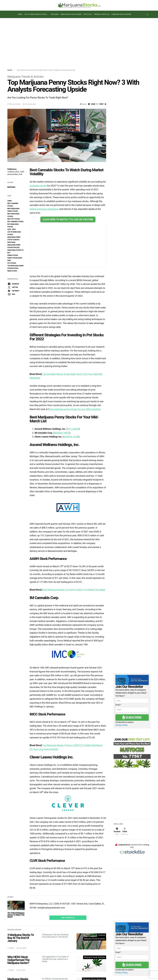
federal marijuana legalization (44, 209)
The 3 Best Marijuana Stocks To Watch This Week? (16, 859)
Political (88, 14)
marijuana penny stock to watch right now (14, 240)
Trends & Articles (102, 14)
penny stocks (13, 255)
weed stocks (12, 271)
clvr (9, 229)
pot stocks (12, 263)
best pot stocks (14, 219)
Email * (118, 689)
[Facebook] (117, 815)
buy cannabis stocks (15, 222)
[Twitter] (125, 815)
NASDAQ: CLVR (71, 381)
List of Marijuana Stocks (35, 14)
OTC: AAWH (73, 373)
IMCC (14, 229)
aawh (10, 201)
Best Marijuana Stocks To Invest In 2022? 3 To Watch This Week (74, 534)
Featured (55, 14)
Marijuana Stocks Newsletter (94, 924)
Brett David (11, 187)
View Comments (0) (68, 862)
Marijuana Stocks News (71, 14)
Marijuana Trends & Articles (25, 77)
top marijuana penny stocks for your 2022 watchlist (75, 354)
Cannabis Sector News (121, 14)
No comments (15, 104)
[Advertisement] (79, 43)
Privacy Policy (122, 709)
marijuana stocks (38, 186)
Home (20, 14)
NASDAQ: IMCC (62, 377)
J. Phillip (11, 892)
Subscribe (132, 702)
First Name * (120, 680)
